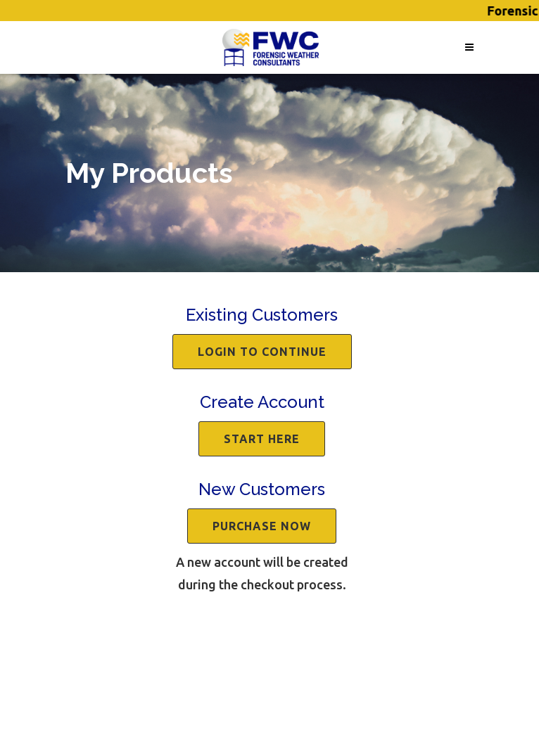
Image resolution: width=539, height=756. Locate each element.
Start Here (262, 439)
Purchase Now (262, 526)
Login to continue (262, 352)
